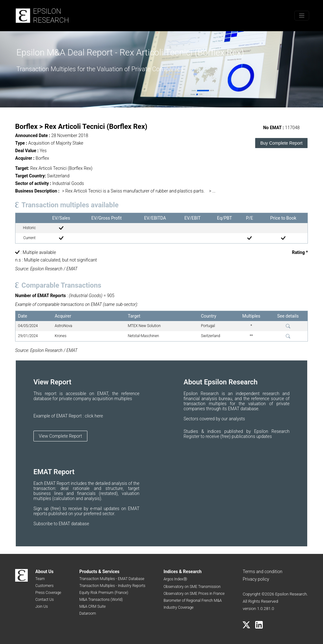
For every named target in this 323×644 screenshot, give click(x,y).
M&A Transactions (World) (101, 600)
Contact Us (44, 600)
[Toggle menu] (302, 16)
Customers (44, 586)
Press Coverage (48, 593)
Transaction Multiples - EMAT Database (112, 579)
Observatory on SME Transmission (192, 587)
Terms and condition (262, 572)
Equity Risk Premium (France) (104, 593)
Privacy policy (256, 579)
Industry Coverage (178, 607)
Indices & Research (182, 572)
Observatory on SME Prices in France (194, 594)
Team (40, 579)
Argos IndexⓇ (175, 579)
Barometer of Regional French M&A (193, 601)
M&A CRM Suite (92, 607)
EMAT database (74, 524)
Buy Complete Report (281, 143)
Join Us (42, 607)
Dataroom (88, 613)
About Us (44, 572)
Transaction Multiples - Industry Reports (112, 586)
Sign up (42, 509)
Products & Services (99, 572)
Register (192, 436)
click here (94, 416)
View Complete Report (60, 436)
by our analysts (230, 419)
